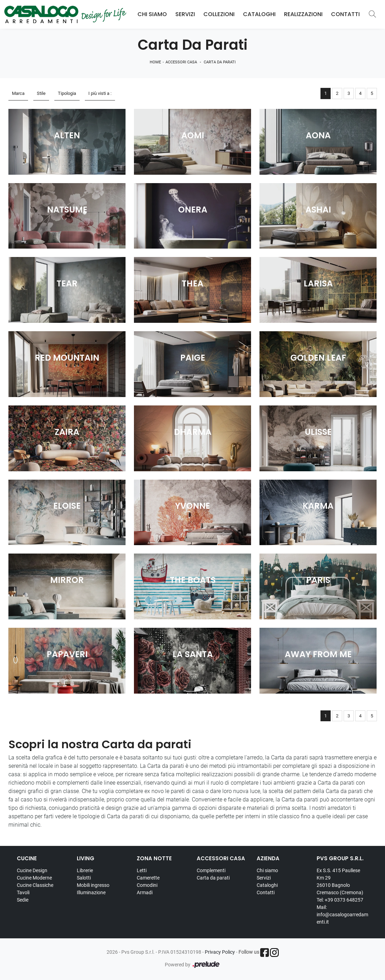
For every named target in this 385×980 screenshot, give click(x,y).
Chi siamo (267, 870)
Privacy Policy (220, 952)
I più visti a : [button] (100, 93)
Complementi (211, 870)
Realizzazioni (303, 14)
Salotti (84, 878)
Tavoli (23, 892)
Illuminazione (91, 892)
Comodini (147, 885)
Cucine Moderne (34, 878)
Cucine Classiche (35, 885)
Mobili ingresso (93, 885)
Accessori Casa (181, 62)
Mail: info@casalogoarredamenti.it (342, 915)
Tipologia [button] (67, 93)
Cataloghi (259, 14)
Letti (142, 870)
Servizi (185, 14)
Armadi (145, 892)
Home (155, 62)
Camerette (148, 878)
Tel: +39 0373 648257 (340, 900)
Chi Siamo (152, 14)
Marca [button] (18, 93)
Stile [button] (41, 93)
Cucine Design (32, 870)
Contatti (345, 14)
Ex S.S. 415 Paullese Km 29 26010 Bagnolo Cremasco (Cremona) (340, 881)
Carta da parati (220, 62)
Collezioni (219, 14)
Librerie (85, 870)
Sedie (23, 900)
